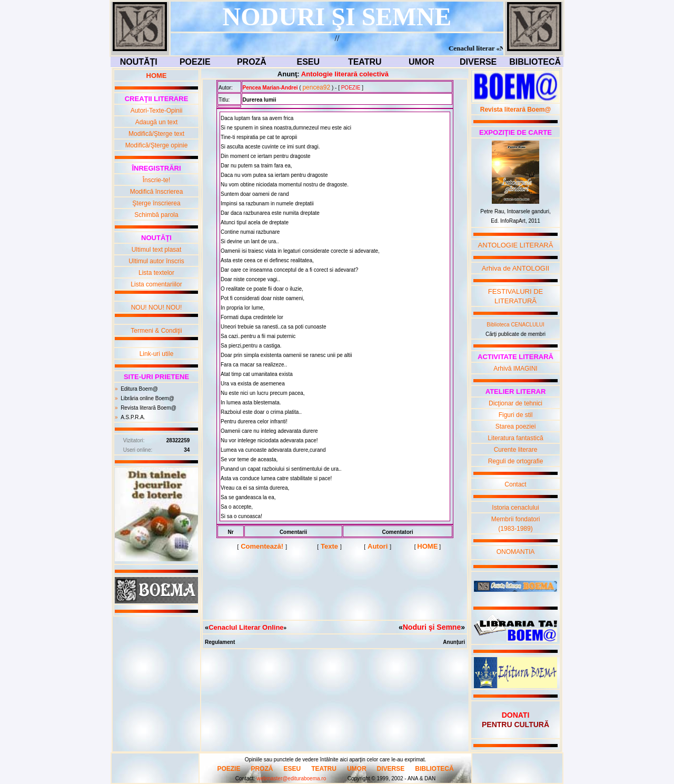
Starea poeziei (516, 426)
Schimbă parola (156, 215)
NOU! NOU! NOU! (157, 307)
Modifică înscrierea (157, 192)
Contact (515, 484)
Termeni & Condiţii (156, 331)
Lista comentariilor (156, 284)
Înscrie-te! (157, 180)
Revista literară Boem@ (148, 408)
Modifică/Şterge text (156, 134)
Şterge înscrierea (156, 203)
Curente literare (516, 450)
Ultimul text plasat (157, 250)
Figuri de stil (516, 415)
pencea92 (316, 87)
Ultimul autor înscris (156, 261)
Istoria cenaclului (515, 508)
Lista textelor (156, 273)
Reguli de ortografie (516, 461)
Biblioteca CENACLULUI (516, 325)
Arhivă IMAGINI (515, 369)
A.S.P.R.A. (133, 417)
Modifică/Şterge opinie (157, 145)
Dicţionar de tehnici (516, 403)
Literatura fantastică (515, 438)
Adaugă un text (157, 122)
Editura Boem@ (139, 389)
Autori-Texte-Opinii (157, 111)
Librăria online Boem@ (147, 398)
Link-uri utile (157, 354)
